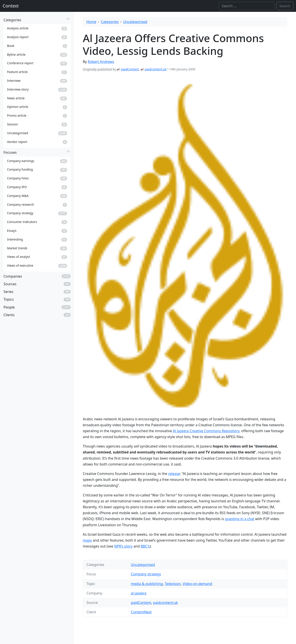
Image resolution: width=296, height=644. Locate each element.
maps (87, 540)
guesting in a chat (240, 519)
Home (91, 22)
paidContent (130, 69)
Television (173, 584)
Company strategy (146, 574)
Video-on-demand (197, 584)
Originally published (97, 69)
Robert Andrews (101, 62)
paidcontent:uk (156, 69)
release (174, 474)
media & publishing (147, 584)
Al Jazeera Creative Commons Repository (206, 431)
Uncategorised (135, 22)
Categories (110, 22)
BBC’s (145, 546)
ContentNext (141, 612)
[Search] (247, 6)
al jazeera (139, 593)
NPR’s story (123, 546)
